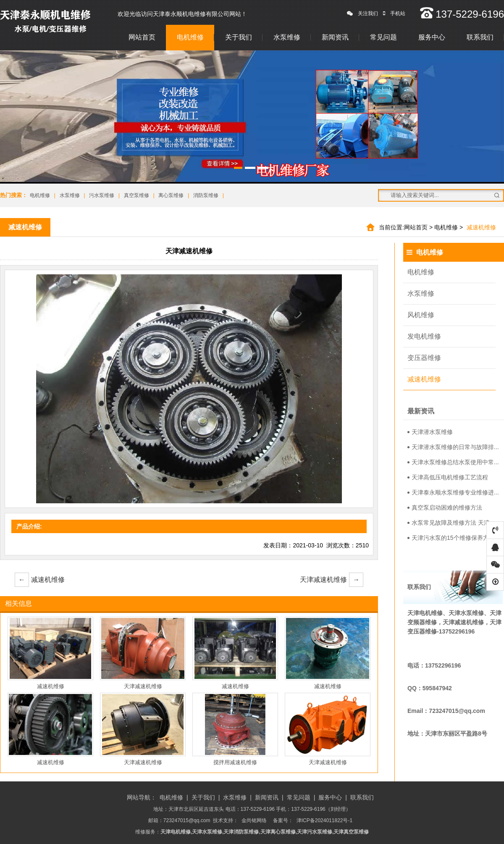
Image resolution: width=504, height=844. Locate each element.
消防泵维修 (206, 195)
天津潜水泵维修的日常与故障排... (453, 447)
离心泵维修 (171, 195)
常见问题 (383, 37)
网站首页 (142, 37)
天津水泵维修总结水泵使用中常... (453, 462)
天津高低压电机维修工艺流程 (448, 477)
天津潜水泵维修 (430, 432)
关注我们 (362, 13)
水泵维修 (287, 37)
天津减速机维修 (332, 580)
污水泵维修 (102, 195)
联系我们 (480, 37)
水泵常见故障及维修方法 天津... (451, 523)
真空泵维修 (136, 195)
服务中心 (432, 37)
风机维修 (421, 315)
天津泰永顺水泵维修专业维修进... (453, 492)
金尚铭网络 (254, 820)
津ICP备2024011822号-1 (324, 820)
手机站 (394, 13)
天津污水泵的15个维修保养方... (450, 538)
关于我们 (239, 37)
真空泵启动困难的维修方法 (445, 507)
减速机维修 (40, 580)
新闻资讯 (335, 37)
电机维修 (190, 37)
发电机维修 (424, 336)
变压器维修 (424, 358)
